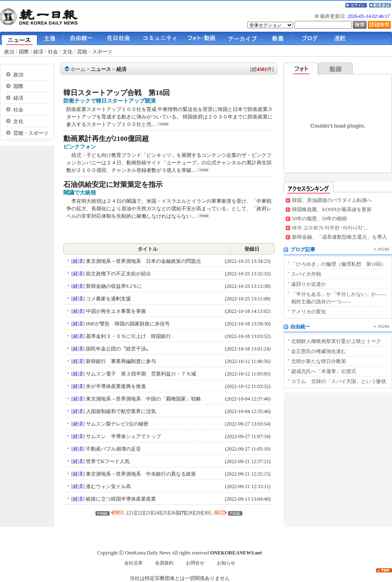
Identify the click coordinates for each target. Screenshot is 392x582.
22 (140, 513)
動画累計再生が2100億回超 (106, 139)
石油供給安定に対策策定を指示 (113, 185)
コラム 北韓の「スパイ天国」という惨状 (339, 381)
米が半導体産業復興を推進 (115, 386)
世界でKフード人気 (107, 461)
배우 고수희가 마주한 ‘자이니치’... (330, 228)
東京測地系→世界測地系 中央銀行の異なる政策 (140, 474)
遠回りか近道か (309, 284)
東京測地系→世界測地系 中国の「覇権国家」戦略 (143, 399)
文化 (68, 52)
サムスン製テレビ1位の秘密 (117, 424)
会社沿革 (133, 563)
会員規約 (164, 563)
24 (156, 513)
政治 (9, 52)
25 (165, 513)
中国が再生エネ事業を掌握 (115, 311)
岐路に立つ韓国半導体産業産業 (120, 499)
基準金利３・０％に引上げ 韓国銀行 (128, 336)
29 (198, 513)
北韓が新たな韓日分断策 (319, 361)
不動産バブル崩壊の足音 (113, 449)
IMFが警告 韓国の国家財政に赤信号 (127, 324)
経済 (38, 52)
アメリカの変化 (309, 312)
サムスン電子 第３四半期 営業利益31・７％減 (140, 374)
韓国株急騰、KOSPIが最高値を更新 (332, 209)
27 (181, 513)
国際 (24, 52)
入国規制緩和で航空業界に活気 (120, 411)
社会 (53, 52)
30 (206, 513)
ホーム (78, 69)
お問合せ (195, 563)
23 (148, 513)
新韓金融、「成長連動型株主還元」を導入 (339, 237)
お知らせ (226, 563)
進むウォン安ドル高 (108, 486)
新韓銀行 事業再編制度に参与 (120, 361)
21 (131, 513)
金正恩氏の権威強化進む (319, 351)
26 (173, 513)
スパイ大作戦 (306, 274)
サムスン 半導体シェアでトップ (123, 436)
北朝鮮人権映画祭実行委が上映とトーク (336, 341)
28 (190, 513)
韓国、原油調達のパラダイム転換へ (332, 200)
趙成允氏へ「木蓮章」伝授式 (324, 371)
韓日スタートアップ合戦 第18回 (117, 93)
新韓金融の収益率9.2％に (113, 286)
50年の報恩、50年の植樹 (319, 219)
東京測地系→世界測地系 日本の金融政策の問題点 (143, 261)
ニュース (101, 69)
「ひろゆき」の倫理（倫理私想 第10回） (339, 264)
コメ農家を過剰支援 (108, 299)
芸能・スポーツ (95, 52)
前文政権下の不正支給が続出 (118, 274)
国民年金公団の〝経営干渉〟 (118, 349)
